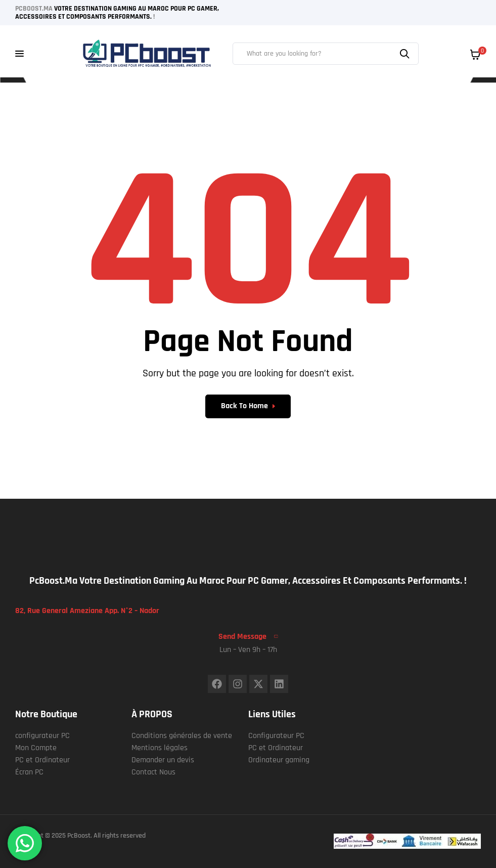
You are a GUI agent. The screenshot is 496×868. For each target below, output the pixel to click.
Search (406, 54)
